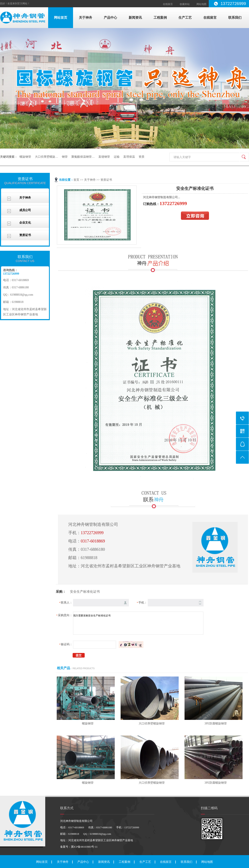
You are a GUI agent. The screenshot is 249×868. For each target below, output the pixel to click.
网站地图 (201, 4)
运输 (117, 157)
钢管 (65, 157)
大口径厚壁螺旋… (46, 157)
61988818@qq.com (22, 295)
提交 (79, 655)
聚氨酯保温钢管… (83, 157)
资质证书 (25, 235)
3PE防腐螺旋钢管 (215, 724)
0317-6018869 (93, 541)
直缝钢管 (104, 157)
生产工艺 (185, 18)
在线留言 (168, 4)
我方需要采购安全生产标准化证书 (138, 623)
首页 (76, 180)
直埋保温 (129, 157)
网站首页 (61, 18)
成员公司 (25, 210)
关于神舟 (85, 18)
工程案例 (160, 18)
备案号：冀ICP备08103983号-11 (79, 847)
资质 (142, 157)
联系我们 (235, 18)
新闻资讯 (135, 18)
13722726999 (92, 533)
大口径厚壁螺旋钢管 (152, 724)
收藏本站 (185, 4)
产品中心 (110, 18)
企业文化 (25, 223)
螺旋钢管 (25, 157)
